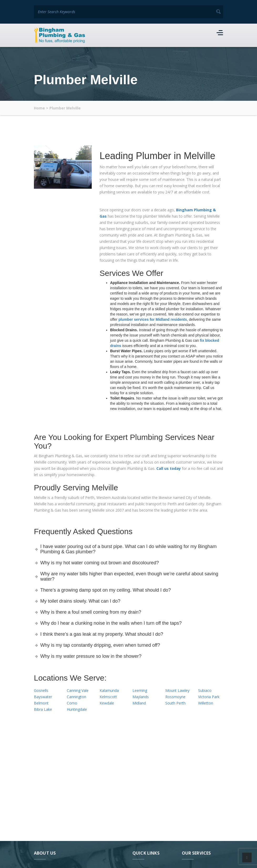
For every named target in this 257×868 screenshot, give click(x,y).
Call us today (169, 468)
